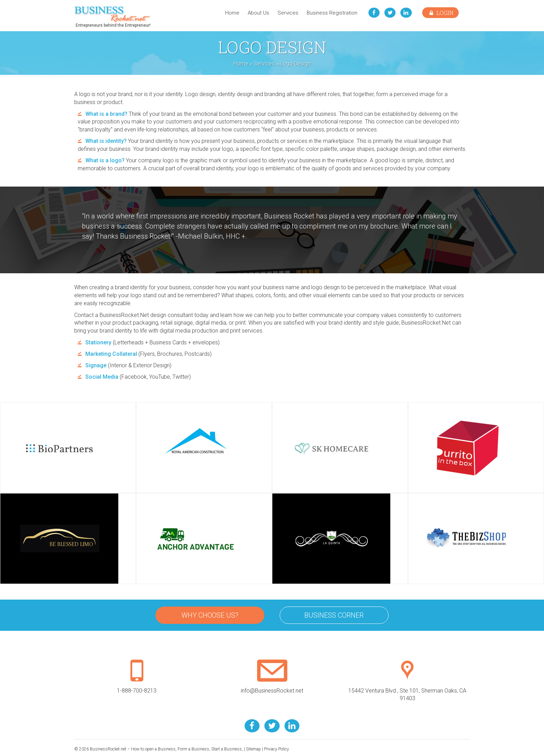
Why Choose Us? (210, 615)
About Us (258, 13)
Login (440, 13)
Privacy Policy (277, 749)
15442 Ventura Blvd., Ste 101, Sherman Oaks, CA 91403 (407, 687)
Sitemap (253, 749)
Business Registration (331, 13)
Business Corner (334, 615)
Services (287, 13)
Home (232, 13)
